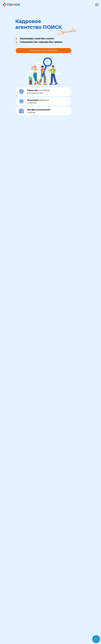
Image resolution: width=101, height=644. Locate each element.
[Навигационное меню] (97, 5)
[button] (44, 51)
